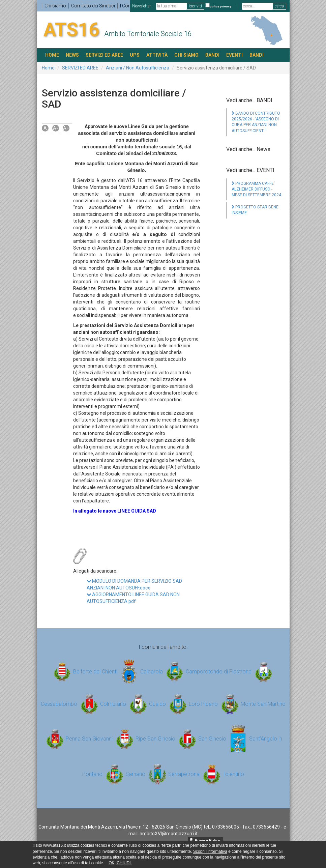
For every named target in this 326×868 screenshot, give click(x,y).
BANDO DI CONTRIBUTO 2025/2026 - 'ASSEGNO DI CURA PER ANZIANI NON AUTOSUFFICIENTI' (256, 122)
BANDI (212, 55)
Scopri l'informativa (210, 851)
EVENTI (234, 55)
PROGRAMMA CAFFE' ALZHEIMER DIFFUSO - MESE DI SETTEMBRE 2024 (256, 189)
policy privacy (220, 6)
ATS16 (71, 30)
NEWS (72, 55)
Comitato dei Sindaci (93, 6)
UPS (135, 55)
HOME (52, 55)
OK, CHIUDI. (120, 863)
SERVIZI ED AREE (104, 55)
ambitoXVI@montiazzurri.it (169, 834)
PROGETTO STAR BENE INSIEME (255, 210)
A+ (66, 128)
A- (55, 128)
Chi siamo (55, 6)
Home (48, 68)
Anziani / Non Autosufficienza (138, 68)
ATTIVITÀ (157, 55)
